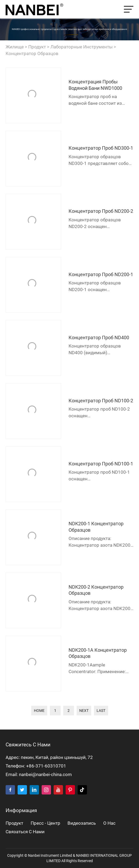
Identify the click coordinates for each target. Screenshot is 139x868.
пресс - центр (45, 823)
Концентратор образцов (32, 54)
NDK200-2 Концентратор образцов (96, 590)
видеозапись (82, 823)
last (101, 711)
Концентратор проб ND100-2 (101, 401)
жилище (15, 47)
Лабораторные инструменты (82, 47)
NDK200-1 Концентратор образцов (96, 527)
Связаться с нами (25, 832)
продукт (37, 47)
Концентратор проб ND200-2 (101, 211)
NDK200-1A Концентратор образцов (98, 653)
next (84, 711)
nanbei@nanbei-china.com (45, 775)
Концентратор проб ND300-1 (101, 148)
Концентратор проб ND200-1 (101, 274)
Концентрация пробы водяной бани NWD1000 (95, 85)
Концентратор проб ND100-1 (101, 464)
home (39, 711)
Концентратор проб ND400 (99, 337)
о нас (109, 823)
